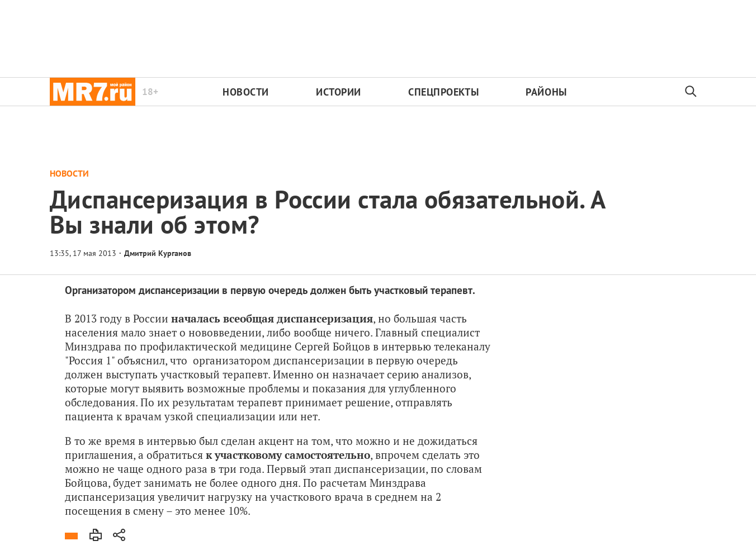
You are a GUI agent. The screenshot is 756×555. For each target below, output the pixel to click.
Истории (339, 92)
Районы (546, 92)
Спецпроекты (443, 92)
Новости (246, 92)
